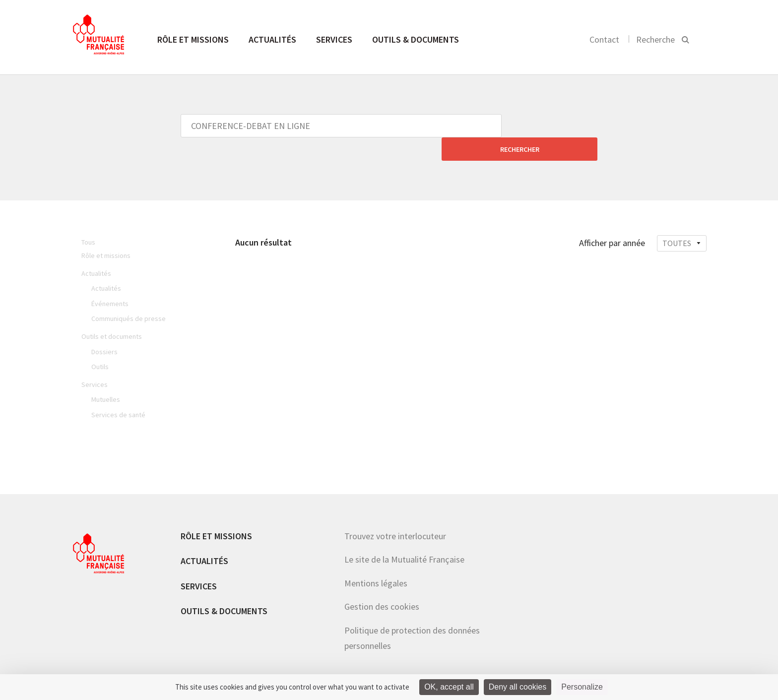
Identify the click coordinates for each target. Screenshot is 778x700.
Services (334, 39)
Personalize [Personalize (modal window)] (582, 687)
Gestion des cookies (382, 583)
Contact (604, 39)
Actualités (272, 39)
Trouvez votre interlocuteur (395, 513)
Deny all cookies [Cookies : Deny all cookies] (518, 687)
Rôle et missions (193, 39)
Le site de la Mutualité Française (404, 536)
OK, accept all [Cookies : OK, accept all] (449, 687)
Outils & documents (416, 39)
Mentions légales (376, 560)
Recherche (655, 39)
